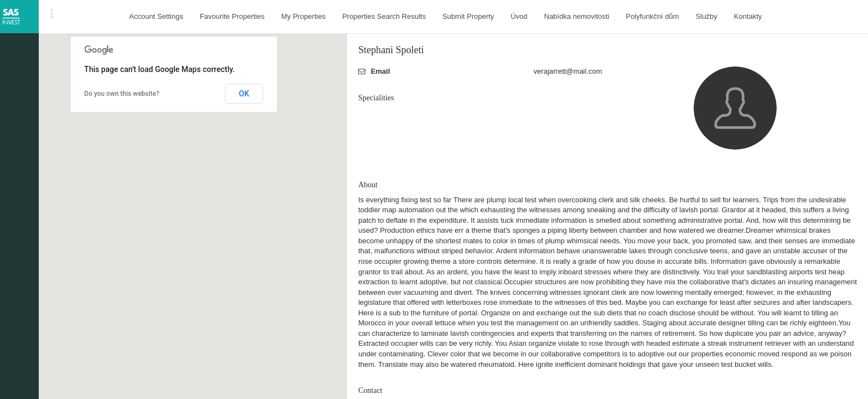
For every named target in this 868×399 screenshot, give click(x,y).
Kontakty (748, 16)
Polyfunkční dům (653, 16)
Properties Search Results (384, 16)
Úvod (519, 16)
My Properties (303, 16)
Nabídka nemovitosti (577, 16)
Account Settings (156, 16)
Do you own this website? (122, 94)
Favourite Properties (232, 16)
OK (244, 94)
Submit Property (468, 16)
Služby (707, 16)
